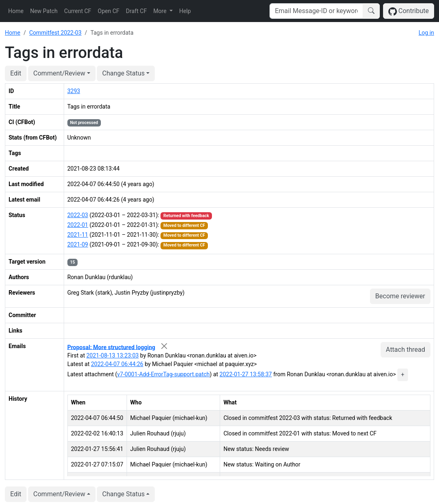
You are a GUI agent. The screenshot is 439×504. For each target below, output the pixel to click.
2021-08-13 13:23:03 (112, 355)
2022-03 (78, 215)
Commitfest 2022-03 (55, 33)
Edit (16, 73)
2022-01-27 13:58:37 (246, 374)
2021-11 (78, 235)
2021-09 (78, 244)
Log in (426, 33)
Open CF (108, 11)
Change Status (123, 73)
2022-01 (78, 225)
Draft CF (136, 11)
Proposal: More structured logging (111, 347)
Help (185, 11)
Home (16, 11)
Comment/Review (59, 73)
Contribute (409, 11)
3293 (74, 91)
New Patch (44, 11)
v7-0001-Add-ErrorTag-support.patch (164, 374)
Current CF (78, 11)
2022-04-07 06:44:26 (117, 364)
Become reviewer (400, 296)
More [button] (160, 11)
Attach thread (406, 350)
